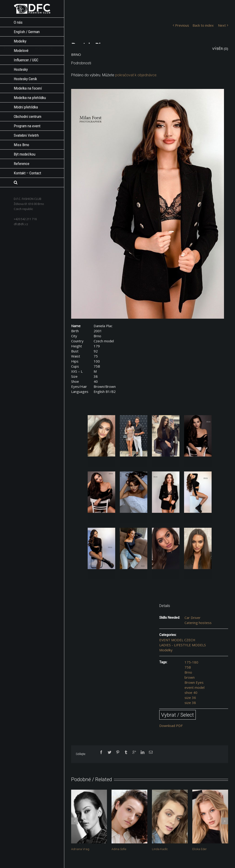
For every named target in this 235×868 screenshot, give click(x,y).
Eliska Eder (200, 849)
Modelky (166, 650)
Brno (188, 672)
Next (222, 25)
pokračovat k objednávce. (136, 75)
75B (188, 667)
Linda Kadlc (160, 849)
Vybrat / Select (178, 715)
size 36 (190, 698)
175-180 (191, 662)
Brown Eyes (194, 682)
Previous (182, 25)
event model (194, 687)
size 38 (190, 703)
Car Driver (193, 618)
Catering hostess (198, 623)
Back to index (203, 25)
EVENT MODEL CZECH (177, 640)
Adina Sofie (119, 849)
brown (190, 677)
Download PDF (171, 726)
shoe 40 (191, 692)
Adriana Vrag (80, 849)
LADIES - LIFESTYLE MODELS (183, 645)
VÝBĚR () (220, 48)
